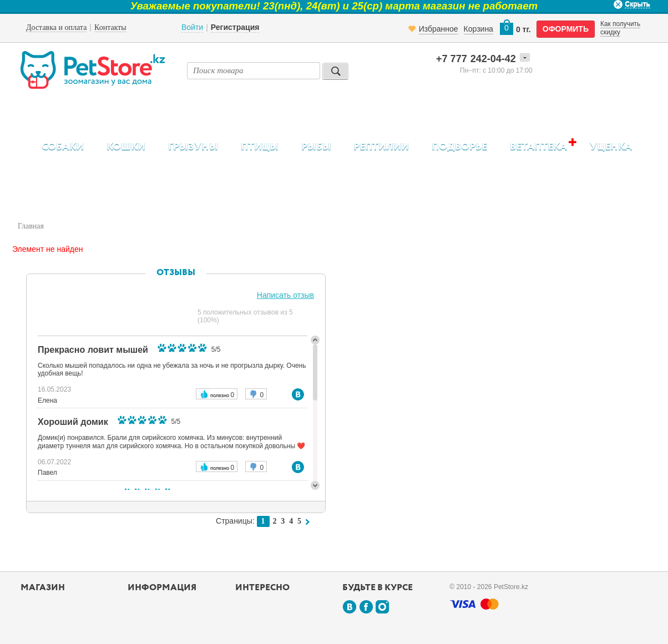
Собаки (63, 147)
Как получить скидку (620, 28)
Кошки (126, 147)
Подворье (459, 147)
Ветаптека (538, 147)
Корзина (479, 29)
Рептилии (381, 147)
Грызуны (193, 147)
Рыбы (316, 147)
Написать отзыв (285, 295)
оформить (566, 29)
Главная (31, 226)
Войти (192, 27)
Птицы (260, 147)
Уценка (611, 147)
